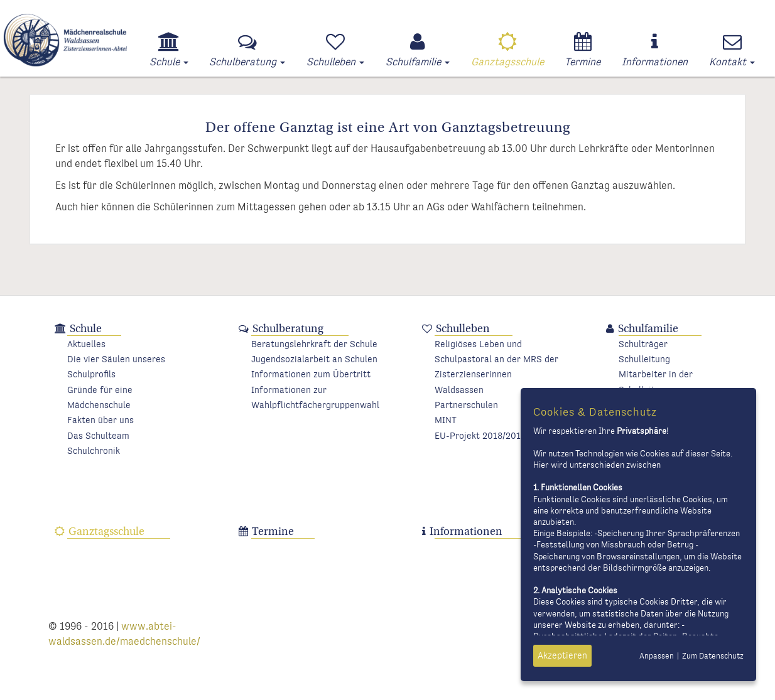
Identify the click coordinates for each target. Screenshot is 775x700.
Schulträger (643, 344)
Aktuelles (86, 344)
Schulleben (463, 329)
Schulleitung (644, 359)
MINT (446, 420)
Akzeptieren (562, 656)
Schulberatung (288, 329)
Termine (273, 531)
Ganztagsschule (106, 531)
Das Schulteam (98, 436)
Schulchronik (94, 451)
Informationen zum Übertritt (311, 374)
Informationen (466, 531)
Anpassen (657, 656)
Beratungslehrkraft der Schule (314, 344)
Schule (86, 329)
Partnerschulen (466, 405)
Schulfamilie (648, 329)
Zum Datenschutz (713, 656)
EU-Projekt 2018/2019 (480, 436)
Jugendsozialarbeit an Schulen (314, 359)
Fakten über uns (100, 420)
